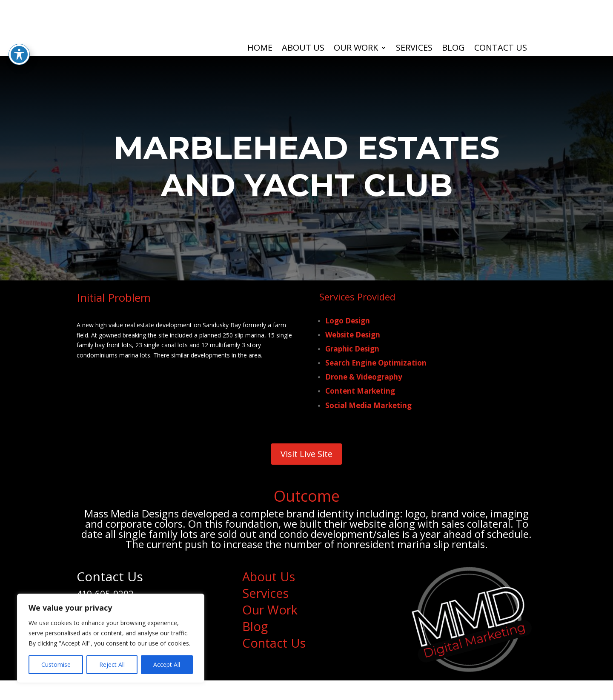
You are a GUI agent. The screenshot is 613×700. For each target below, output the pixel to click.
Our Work (356, 49)
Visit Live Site (306, 461)
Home (260, 49)
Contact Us (501, 49)
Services (414, 49)
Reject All (112, 664)
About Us (303, 49)
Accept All (167, 664)
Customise (56, 664)
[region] (111, 638)
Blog (453, 49)
